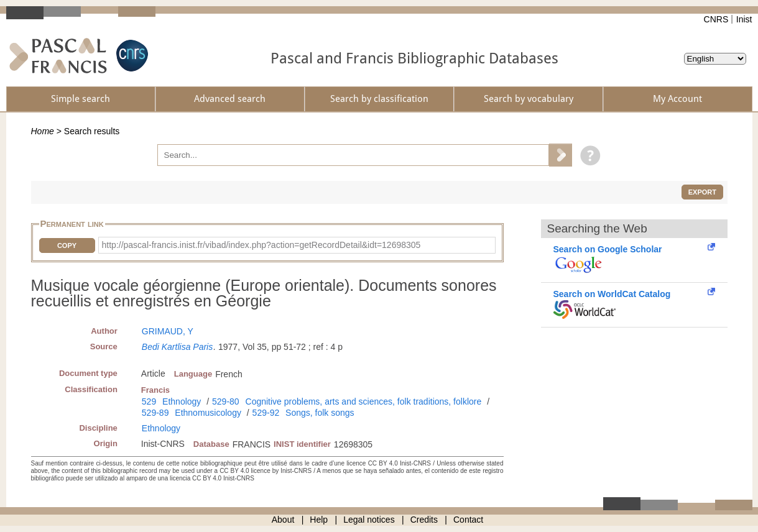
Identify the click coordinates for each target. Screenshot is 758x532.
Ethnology (182, 401)
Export (702, 192)
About (283, 520)
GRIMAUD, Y (168, 331)
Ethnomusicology (208, 413)
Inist (744, 19)
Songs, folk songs (320, 413)
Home (43, 131)
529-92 (266, 413)
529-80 (226, 401)
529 (149, 401)
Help (319, 520)
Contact (468, 520)
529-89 (155, 413)
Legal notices (369, 520)
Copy (67, 245)
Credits (424, 520)
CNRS (716, 19)
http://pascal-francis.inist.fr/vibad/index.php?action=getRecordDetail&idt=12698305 (261, 245)
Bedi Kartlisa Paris (177, 347)
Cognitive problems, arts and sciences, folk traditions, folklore (364, 401)
